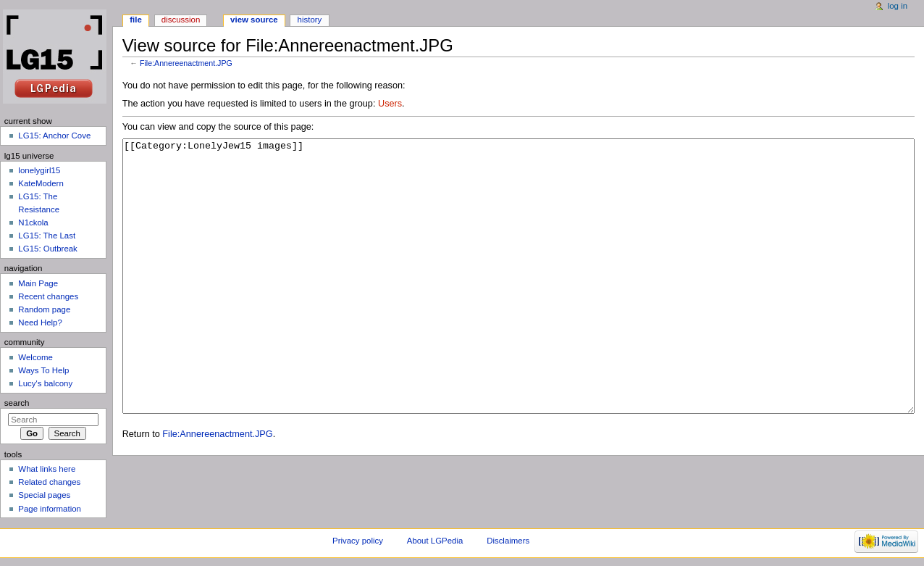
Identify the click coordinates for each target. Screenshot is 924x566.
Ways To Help (43, 370)
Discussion (181, 20)
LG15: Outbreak (48, 249)
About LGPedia (435, 541)
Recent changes (48, 296)
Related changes (49, 482)
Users (390, 104)
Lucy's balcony (45, 383)
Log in (898, 6)
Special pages (44, 495)
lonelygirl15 (39, 170)
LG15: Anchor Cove (54, 136)
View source (254, 20)
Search (17, 403)
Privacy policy (358, 541)
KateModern (41, 183)
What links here (47, 469)
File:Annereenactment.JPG (186, 63)
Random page (44, 309)
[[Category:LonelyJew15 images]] (519, 303)
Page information (50, 509)
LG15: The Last (47, 236)
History (310, 20)
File (136, 20)
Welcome (35, 357)
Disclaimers (508, 541)
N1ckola (33, 222)
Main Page (38, 283)
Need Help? (40, 322)
